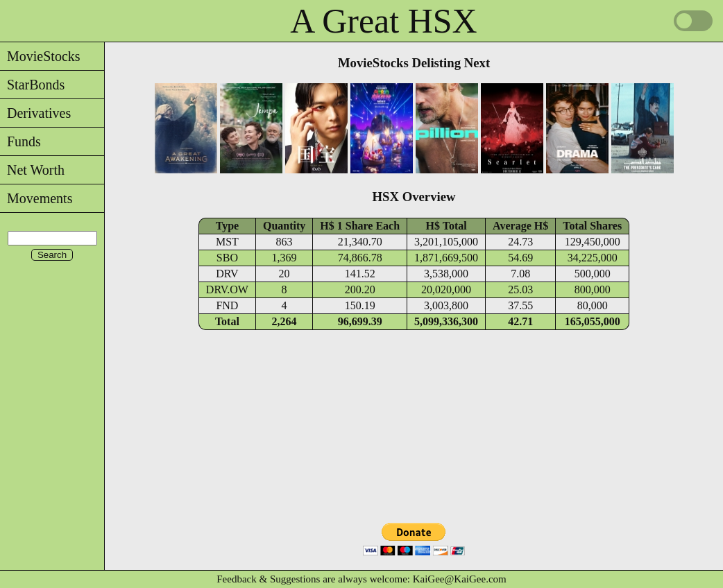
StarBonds (32, 85)
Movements (36, 198)
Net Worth (32, 170)
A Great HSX (383, 21)
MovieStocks (40, 56)
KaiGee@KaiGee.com (460, 579)
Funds (20, 141)
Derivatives (35, 113)
